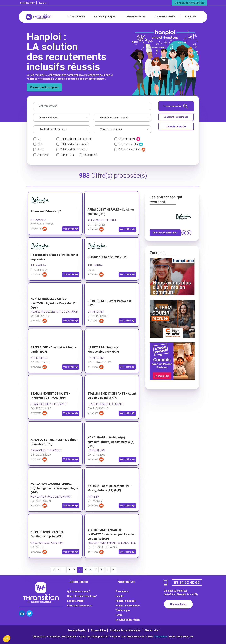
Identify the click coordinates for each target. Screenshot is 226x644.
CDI (39, 139)
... (105, 569)
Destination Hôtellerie (128, 620)
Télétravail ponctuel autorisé (76, 139)
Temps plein (67, 155)
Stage (41, 149)
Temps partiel (91, 155)
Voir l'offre (71, 229)
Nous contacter (178, 604)
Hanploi (120, 596)
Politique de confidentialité (125, 630)
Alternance (43, 155)
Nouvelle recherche (176, 126)
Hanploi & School (125, 601)
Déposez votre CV (165, 17)
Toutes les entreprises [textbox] (53, 129)
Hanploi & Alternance (127, 606)
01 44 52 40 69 (27, 3)
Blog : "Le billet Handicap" (82, 596)
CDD (40, 144)
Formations (122, 591)
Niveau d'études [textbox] (49, 118)
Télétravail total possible (74, 149)
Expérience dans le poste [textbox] (115, 118)
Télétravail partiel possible (75, 144)
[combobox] (62, 118)
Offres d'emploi (76, 17)
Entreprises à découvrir (165, 233)
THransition (161, 637)
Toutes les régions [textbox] (111, 129)
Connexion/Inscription (189, 3)
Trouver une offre (175, 106)
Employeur (191, 17)
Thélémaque (122, 610)
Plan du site (151, 630)
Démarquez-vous (135, 17)
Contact (42, 3)
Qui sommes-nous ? (79, 591)
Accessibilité (98, 630)
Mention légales (77, 630)
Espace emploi (76, 601)
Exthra (119, 615)
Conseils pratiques (105, 17)
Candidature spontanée (176, 117)
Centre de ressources (80, 606)
